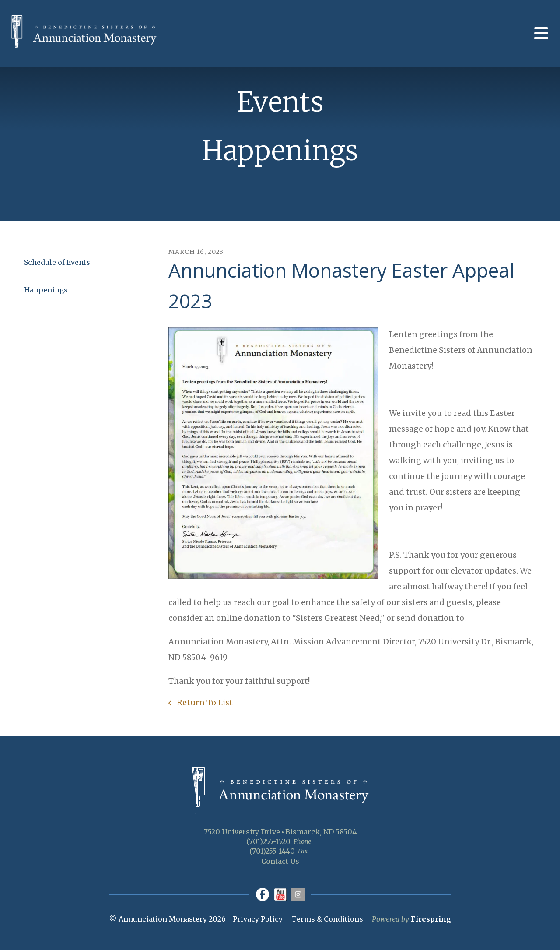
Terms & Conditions (327, 919)
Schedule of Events (57, 262)
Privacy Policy (258, 919)
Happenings (46, 290)
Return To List (204, 702)
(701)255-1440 (272, 851)
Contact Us (280, 861)
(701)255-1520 (268, 841)
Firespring (431, 919)
